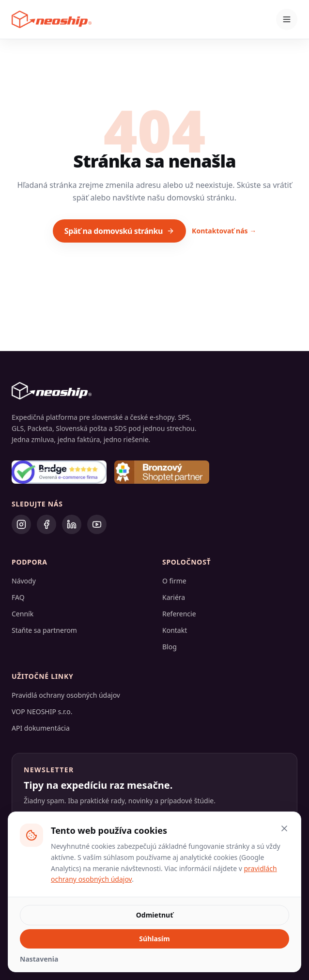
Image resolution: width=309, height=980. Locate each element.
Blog (170, 647)
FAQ (18, 597)
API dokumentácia (41, 728)
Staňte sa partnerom (44, 630)
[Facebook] (46, 524)
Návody (24, 581)
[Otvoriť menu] (287, 19)
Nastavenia (39, 959)
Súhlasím (154, 939)
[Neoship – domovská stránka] (52, 19)
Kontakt (175, 630)
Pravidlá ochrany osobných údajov (66, 695)
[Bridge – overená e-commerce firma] (59, 472)
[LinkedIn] (72, 524)
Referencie (179, 614)
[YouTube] (97, 524)
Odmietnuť (154, 915)
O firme (174, 581)
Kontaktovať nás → (224, 231)
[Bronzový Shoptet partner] (162, 472)
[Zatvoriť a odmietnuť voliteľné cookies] (284, 828)
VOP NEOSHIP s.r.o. (42, 712)
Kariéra (174, 597)
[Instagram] (21, 524)
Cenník (23, 614)
